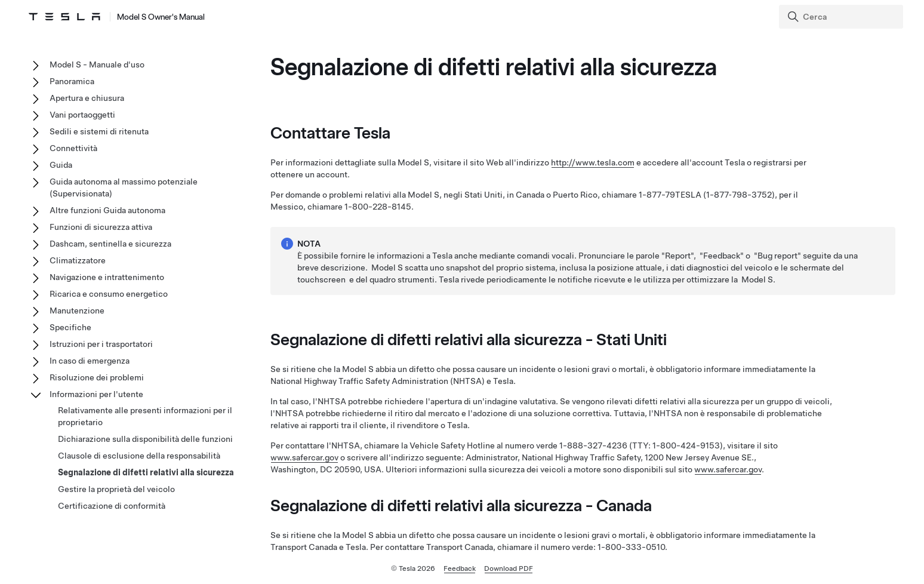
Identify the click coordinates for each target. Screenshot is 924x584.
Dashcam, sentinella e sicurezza (110, 244)
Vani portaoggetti (82, 115)
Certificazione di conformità (112, 506)
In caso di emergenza (90, 361)
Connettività (73, 148)
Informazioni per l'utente (96, 394)
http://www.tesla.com (593, 162)
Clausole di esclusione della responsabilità (139, 456)
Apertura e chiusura (87, 98)
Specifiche (70, 327)
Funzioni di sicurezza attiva (101, 227)
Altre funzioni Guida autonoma (107, 210)
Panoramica (72, 81)
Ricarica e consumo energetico (109, 294)
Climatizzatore (78, 260)
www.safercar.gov (304, 457)
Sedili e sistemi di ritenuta (99, 131)
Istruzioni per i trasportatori (101, 344)
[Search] (842, 17)
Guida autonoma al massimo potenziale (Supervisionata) (124, 188)
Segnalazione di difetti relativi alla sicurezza (146, 472)
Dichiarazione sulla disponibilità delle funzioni (145, 439)
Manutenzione (77, 311)
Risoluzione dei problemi (97, 377)
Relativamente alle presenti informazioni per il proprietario (145, 416)
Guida (61, 165)
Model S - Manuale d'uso (97, 64)
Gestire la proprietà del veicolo (116, 489)
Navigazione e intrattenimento (107, 277)
